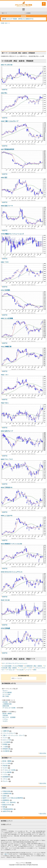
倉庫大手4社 (7, 811)
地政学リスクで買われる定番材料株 (13, 798)
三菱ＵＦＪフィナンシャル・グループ (13, 735)
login (44, 5)
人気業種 (27, 13)
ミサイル (5, 779)
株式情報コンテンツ (7, 821)
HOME (3, 23)
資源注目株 (6, 706)
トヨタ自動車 (6, 742)
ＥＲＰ (31, 668)
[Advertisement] (23, 38)
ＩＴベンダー (23, 668)
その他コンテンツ (6, 824)
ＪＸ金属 (5, 747)
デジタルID (20, 670)
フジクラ (5, 738)
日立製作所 (6, 751)
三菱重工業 (6, 731)
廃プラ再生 (6, 696)
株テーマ (4, 13)
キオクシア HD (7, 740)
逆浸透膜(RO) (6, 777)
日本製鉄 (5, 744)
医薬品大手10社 (7, 805)
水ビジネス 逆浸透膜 (9, 717)
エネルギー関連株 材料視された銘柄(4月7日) (20, 19)
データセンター (11, 670)
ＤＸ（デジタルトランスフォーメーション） (15, 663)
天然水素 (5, 715)
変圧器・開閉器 (7, 713)
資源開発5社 (6, 800)
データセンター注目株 (9, 708)
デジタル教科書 (7, 692)
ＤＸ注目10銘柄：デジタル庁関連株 (13, 666)
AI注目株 (5, 702)
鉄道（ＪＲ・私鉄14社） (10, 802)
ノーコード (28, 670)
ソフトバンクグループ (9, 733)
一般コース (6, 854)
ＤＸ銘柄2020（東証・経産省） (34, 666)
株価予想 (5, 90)
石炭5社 (5, 796)
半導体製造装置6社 (8, 809)
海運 (4, 807)
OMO (35, 670)
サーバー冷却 (6, 694)
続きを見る (43, 753)
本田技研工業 (6, 749)
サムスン (5, 691)
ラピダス (5, 721)
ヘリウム (5, 719)
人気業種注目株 (7, 704)
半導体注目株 (6, 791)
